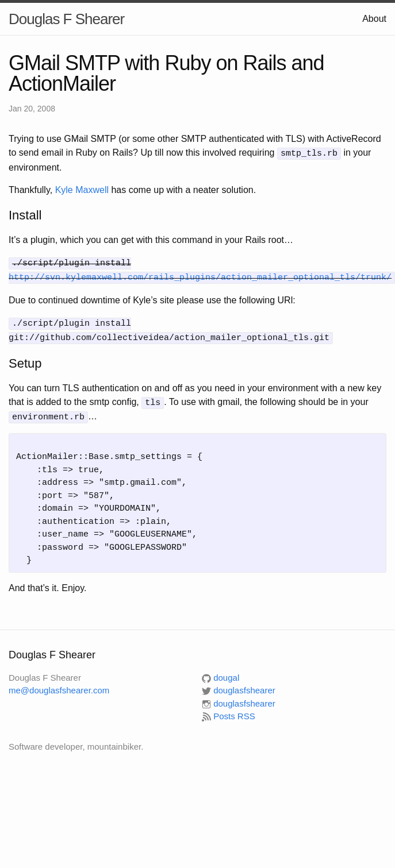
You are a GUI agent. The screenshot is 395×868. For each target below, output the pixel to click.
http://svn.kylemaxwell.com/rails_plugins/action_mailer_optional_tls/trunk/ (200, 275)
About (374, 19)
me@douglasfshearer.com (59, 684)
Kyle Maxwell (82, 189)
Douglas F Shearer (66, 19)
